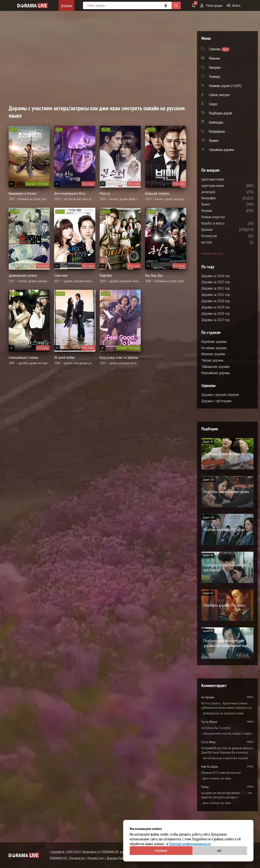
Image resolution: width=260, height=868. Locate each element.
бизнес (219, 204)
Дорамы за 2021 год (216, 295)
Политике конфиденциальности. (190, 844)
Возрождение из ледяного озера (223, 713)
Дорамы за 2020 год (216, 301)
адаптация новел (226, 179)
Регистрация (211, 5)
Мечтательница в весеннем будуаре (225, 758)
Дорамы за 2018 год (216, 313)
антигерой (221, 192)
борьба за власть (226, 223)
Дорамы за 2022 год (216, 288)
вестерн (220, 242)
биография (222, 198)
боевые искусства (226, 217)
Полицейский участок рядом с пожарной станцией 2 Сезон (228, 734)
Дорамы (66, 6)
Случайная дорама (221, 150)
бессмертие (222, 236)
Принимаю (161, 851)
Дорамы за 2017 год (215, 320)
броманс (220, 230)
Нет (220, 851)
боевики (220, 211)
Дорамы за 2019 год (216, 307)
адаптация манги (226, 186)
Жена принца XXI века (217, 778)
